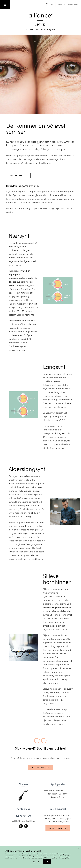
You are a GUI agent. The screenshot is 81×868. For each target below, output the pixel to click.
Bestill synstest (18, 176)
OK (47, 862)
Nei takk (36, 862)
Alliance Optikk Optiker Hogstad (41, 29)
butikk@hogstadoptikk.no (23, 821)
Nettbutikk (62, 5)
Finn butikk (73, 5)
